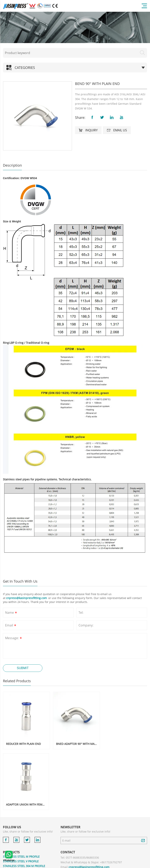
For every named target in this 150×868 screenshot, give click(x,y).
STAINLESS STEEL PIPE (17, 823)
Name (11, 613)
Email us (117, 130)
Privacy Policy (118, 864)
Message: (14, 638)
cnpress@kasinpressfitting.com (27, 598)
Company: (86, 625)
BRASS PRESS (12, 837)
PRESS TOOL (11, 846)
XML (144, 864)
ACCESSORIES (12, 841)
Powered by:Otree (99, 864)
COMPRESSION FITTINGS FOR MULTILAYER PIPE (30, 853)
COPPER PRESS (12, 832)
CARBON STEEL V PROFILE (20, 818)
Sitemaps (134, 864)
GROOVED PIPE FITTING (18, 828)
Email (11, 626)
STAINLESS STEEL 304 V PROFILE (24, 809)
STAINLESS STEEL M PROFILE (21, 795)
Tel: (81, 613)
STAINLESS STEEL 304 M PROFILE (24, 804)
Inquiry (88, 130)
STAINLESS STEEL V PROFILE (21, 800)
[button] (8, 116)
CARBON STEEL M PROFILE (20, 814)
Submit (23, 668)
